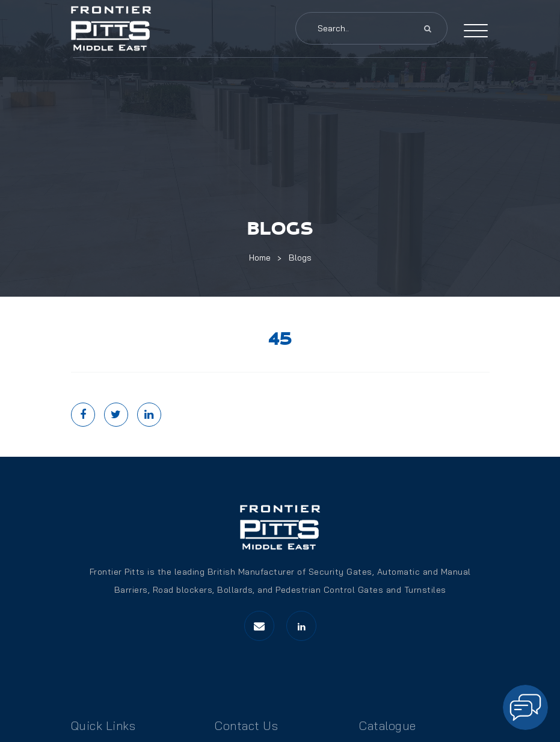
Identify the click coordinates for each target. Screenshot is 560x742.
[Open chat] (525, 707)
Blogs (300, 258)
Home (260, 258)
